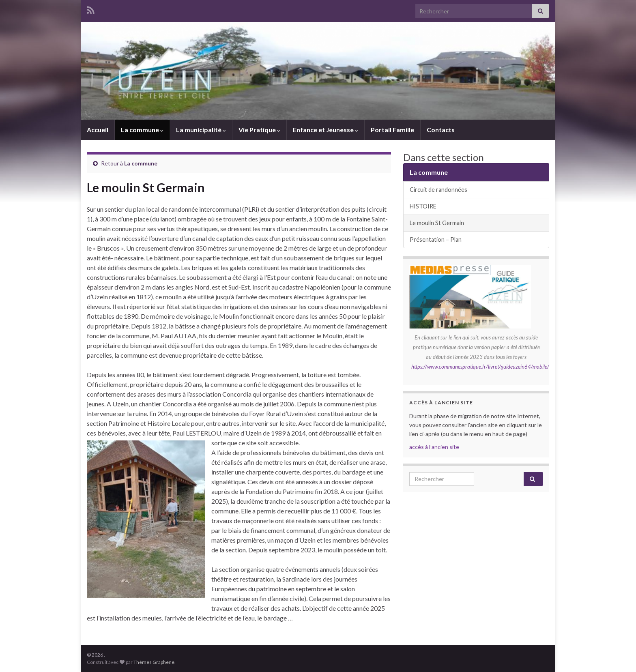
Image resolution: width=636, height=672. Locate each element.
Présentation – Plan (436, 239)
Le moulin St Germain (437, 223)
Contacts (441, 130)
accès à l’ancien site (434, 447)
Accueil (98, 130)
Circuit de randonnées (438, 190)
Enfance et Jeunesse (326, 130)
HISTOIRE (423, 206)
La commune (142, 130)
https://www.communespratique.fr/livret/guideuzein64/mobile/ (480, 367)
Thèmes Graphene (154, 662)
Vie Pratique (259, 130)
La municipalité (201, 130)
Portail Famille (392, 130)
